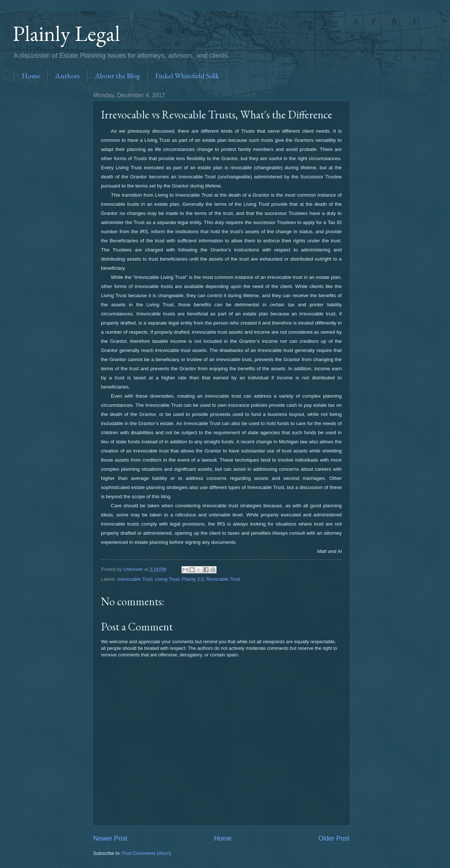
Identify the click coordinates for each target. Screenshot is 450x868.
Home (31, 76)
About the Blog (117, 76)
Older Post (334, 838)
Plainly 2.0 (193, 579)
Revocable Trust (223, 579)
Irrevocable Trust (135, 579)
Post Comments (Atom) (147, 853)
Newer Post (110, 838)
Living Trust (167, 579)
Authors (67, 76)
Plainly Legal (66, 33)
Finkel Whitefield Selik (187, 76)
